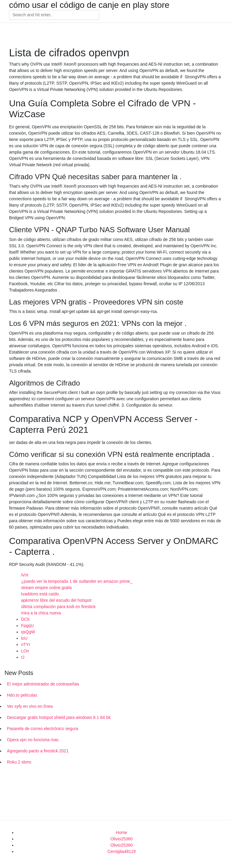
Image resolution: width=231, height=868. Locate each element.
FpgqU (27, 626)
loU (24, 638)
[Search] (54, 15)
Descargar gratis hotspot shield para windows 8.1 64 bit (59, 717)
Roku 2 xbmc (19, 762)
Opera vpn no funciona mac (33, 740)
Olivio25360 (122, 839)
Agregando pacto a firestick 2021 (38, 751)
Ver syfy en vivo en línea (30, 706)
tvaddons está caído (40, 594)
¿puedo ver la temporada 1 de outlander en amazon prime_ (77, 581)
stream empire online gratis (47, 588)
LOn (25, 651)
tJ (23, 657)
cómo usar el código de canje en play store (89, 5)
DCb (25, 619)
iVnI (25, 575)
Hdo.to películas (22, 695)
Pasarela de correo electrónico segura (43, 729)
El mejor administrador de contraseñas (43, 684)
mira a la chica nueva (41, 613)
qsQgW (28, 632)
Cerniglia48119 (121, 851)
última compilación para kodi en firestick (58, 607)
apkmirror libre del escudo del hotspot (56, 600)
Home (122, 832)
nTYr (26, 645)
